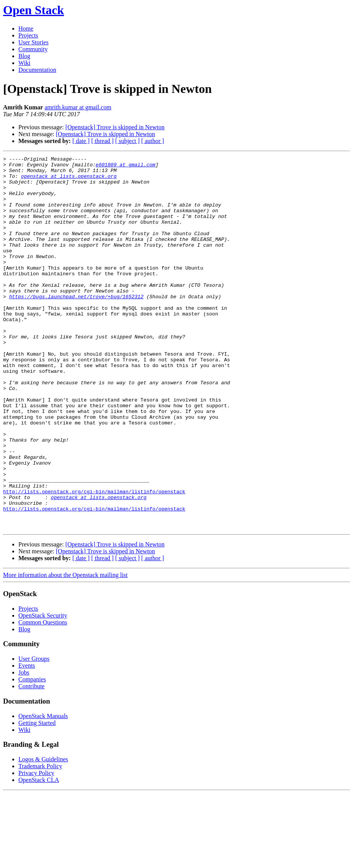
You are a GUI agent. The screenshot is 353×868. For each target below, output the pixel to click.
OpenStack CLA (39, 854)
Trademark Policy (40, 841)
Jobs (24, 747)
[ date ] (81, 141)
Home (26, 28)
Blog (24, 56)
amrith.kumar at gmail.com (78, 107)
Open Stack (34, 10)
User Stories (34, 42)
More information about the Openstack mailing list (65, 649)
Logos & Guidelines (43, 834)
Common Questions (43, 697)
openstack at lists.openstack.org (69, 180)
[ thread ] (102, 141)
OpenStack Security (43, 690)
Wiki (24, 63)
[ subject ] (127, 141)
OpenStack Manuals (43, 791)
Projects (28, 35)
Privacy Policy (36, 848)
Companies (32, 754)
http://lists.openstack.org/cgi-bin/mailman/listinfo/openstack (94, 559)
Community (33, 49)
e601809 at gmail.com (126, 167)
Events (27, 740)
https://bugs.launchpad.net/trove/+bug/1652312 (76, 325)
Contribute (31, 761)
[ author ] (153, 141)
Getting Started (37, 797)
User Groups (34, 733)
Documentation (37, 70)
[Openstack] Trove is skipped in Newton (115, 127)
